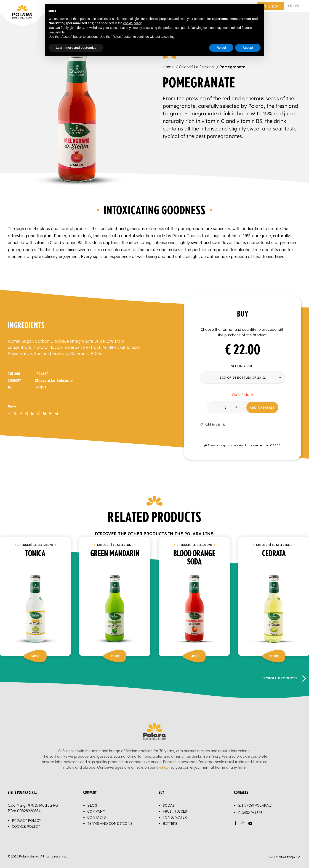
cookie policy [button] (132, 23)
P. (250, 813)
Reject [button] (221, 48)
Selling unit (243, 366)
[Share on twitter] (15, 414)
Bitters (170, 823)
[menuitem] (271, 6)
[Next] (304, 678)
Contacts (97, 817)
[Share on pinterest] (27, 414)
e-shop (162, 767)
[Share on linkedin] (33, 414)
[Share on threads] (21, 414)
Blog (92, 805)
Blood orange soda (194, 558)
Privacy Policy (27, 821)
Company (96, 811)
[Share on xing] (51, 414)
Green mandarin (115, 554)
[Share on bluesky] (45, 414)
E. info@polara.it (256, 805)
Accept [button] (248, 48)
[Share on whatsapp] (39, 414)
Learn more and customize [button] (76, 48)
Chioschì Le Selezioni (197, 67)
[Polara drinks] (12, 6)
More (36, 656)
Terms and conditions (110, 823)
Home (168, 67)
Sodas (40, 387)
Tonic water (175, 817)
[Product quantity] (226, 408)
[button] (77, 111)
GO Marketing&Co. (285, 857)
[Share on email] (56, 414)
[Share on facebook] (9, 414)
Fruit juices (175, 811)
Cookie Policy (26, 826)
